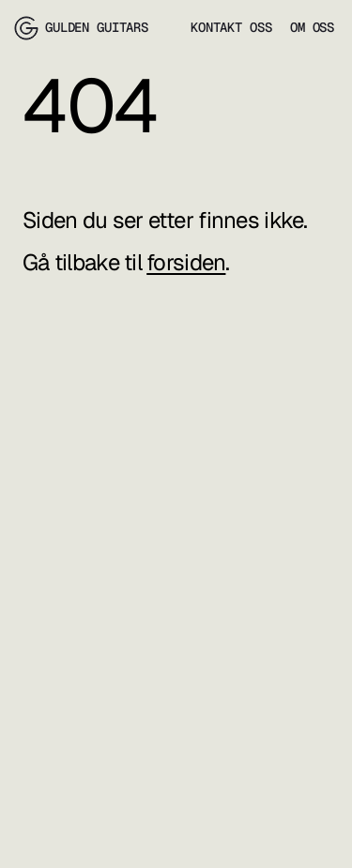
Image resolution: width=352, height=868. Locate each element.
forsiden (186, 262)
